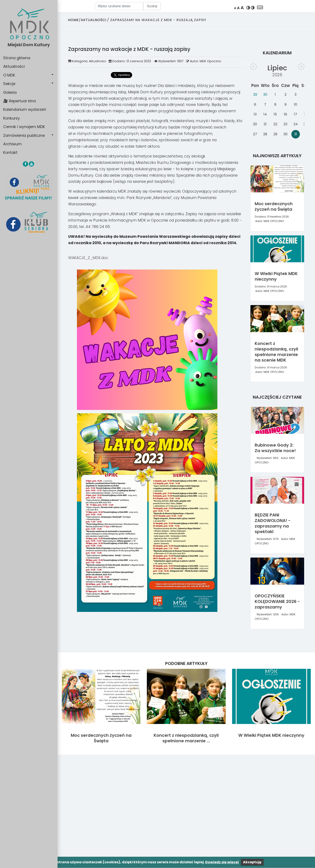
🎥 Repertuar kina (20, 101)
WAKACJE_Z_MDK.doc (88, 258)
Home (73, 20)
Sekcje (9, 84)
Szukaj (152, 6)
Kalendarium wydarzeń (25, 110)
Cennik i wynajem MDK (24, 127)
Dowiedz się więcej (222, 862)
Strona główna (17, 58)
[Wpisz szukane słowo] (119, 6)
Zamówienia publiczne (24, 136)
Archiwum (12, 144)
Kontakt (10, 153)
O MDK (9, 75)
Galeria (10, 92)
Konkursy (12, 118)
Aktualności (14, 66)
